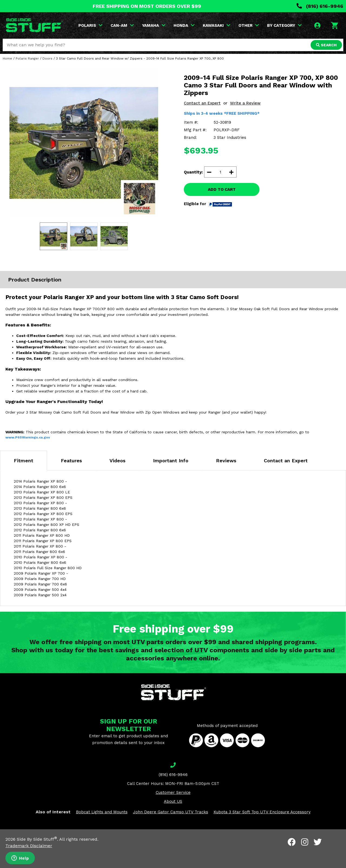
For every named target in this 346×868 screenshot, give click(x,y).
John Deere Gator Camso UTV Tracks (171, 812)
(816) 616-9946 (320, 6)
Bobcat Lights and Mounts (102, 812)
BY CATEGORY (284, 25)
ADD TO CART (222, 189)
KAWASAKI (217, 25)
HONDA (184, 25)
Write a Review (245, 103)
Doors (47, 58)
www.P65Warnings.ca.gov (28, 437)
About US (173, 801)
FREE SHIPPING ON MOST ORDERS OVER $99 (147, 6)
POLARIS (90, 25)
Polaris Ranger (27, 58)
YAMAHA (154, 25)
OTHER (249, 25)
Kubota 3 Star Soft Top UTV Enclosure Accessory (262, 812)
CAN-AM (122, 25)
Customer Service (173, 792)
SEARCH (326, 45)
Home (7, 58)
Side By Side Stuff (37, 839)
